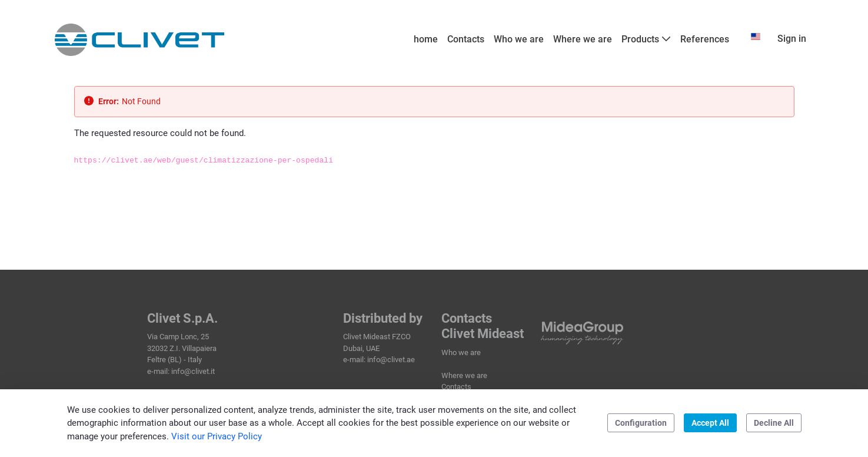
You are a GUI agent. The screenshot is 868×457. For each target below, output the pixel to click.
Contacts (456, 387)
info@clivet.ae (391, 360)
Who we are (461, 352)
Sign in (792, 39)
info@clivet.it (193, 371)
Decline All (774, 423)
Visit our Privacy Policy (217, 436)
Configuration (641, 423)
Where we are (464, 375)
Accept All (710, 423)
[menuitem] (426, 39)
